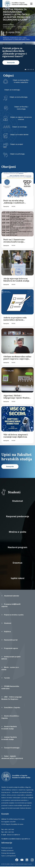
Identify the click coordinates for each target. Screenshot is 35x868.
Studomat (17, 501)
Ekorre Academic (16, 867)
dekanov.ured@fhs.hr (13, 835)
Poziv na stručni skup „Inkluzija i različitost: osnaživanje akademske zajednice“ (15, 204)
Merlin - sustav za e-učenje (10, 668)
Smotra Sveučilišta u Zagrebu (10, 717)
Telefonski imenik (7, 848)
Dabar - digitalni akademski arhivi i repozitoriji (12, 757)
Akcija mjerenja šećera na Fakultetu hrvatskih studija (16, 280)
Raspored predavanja (18, 516)
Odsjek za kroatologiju (12, 90)
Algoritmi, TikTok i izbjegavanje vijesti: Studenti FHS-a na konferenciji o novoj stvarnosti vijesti (17, 399)
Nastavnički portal (9, 640)
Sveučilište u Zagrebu (11, 707)
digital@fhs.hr (26, 839)
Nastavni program (17, 547)
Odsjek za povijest (17, 144)
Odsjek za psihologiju (17, 154)
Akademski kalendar (10, 596)
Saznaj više (6, 207)
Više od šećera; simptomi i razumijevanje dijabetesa (16, 436)
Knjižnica (6, 632)
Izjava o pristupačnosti (9, 856)
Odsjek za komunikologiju (19, 97)
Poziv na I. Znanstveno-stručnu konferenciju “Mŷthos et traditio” (14, 242)
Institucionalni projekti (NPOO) (11, 658)
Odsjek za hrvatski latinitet (19, 135)
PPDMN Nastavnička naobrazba (10, 687)
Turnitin (6, 678)
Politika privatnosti (7, 850)
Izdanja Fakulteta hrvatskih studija (9, 738)
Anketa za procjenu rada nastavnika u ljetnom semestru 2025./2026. (15, 320)
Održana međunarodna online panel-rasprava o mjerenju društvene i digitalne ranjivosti (17, 360)
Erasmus (17, 563)
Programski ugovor (10, 648)
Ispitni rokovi (18, 578)
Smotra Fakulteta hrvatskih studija (9, 728)
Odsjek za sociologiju (20, 127)
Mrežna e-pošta (18, 532)
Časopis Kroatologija (10, 748)
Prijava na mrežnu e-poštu (12, 615)
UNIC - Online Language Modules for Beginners (12, 698)
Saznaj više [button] (11, 63)
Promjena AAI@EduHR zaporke (11, 605)
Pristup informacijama (8, 853)
